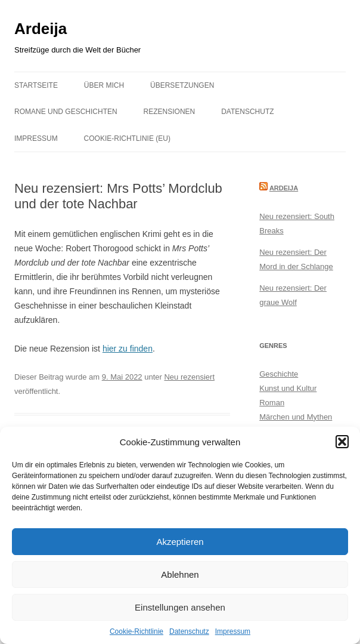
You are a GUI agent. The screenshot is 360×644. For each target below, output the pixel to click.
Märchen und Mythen (296, 417)
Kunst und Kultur (288, 388)
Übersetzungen (182, 85)
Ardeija (41, 29)
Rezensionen (170, 112)
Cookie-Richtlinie (136, 631)
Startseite (36, 85)
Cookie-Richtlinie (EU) (127, 138)
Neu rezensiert (189, 377)
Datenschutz (189, 631)
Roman (272, 403)
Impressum (233, 631)
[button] (342, 442)
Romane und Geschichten (66, 112)
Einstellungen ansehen (180, 607)
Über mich (104, 85)
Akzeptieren (180, 542)
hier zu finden (128, 349)
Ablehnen (180, 574)
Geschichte (279, 374)
